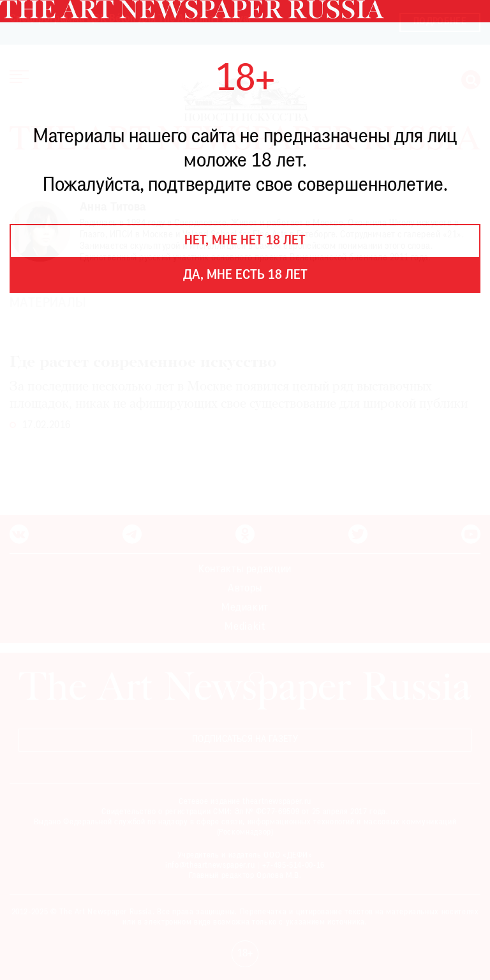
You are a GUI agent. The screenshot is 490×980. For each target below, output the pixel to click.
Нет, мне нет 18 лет (245, 241)
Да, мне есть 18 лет (245, 276)
